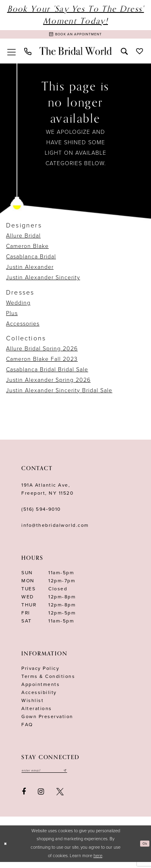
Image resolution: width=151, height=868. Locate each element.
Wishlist (32, 704)
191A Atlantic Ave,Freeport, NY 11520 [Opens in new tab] (47, 493)
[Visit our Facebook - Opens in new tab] (24, 798)
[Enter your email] (54, 775)
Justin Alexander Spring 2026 (48, 384)
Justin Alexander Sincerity (43, 281)
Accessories (23, 327)
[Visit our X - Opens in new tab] (60, 798)
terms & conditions (48, 680)
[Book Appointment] (75, 36)
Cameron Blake (27, 250)
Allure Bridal (23, 240)
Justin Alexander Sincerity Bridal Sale (59, 394)
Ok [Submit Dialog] (143, 849)
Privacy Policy (40, 672)
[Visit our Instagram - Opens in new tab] (41, 798)
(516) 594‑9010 (41, 513)
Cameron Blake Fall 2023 (42, 363)
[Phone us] (28, 55)
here (98, 862)
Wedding (18, 306)
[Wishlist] (139, 54)
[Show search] (124, 54)
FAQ (27, 728)
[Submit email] (83, 775)
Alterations (37, 712)
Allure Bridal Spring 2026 (42, 352)
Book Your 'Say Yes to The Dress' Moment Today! (76, 15)
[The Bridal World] (76, 55)
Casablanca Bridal (31, 261)
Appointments (40, 688)
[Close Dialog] (7, 850)
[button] (11, 55)
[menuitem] (11, 55)
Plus (12, 317)
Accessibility (39, 696)
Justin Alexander (30, 271)
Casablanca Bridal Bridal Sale (47, 373)
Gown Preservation (47, 720)
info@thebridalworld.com (55, 529)
